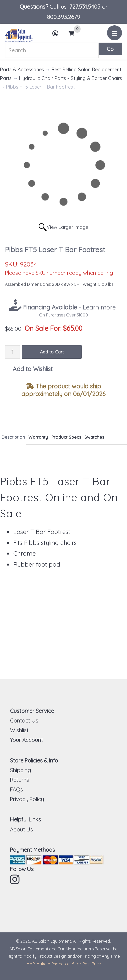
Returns (19, 780)
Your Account (26, 740)
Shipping (20, 770)
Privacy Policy (27, 799)
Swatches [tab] (94, 437)
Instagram (15, 879)
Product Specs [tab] (66, 437)
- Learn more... (70, 307)
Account (57, 36)
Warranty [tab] (38, 437)
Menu (115, 35)
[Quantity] (12, 352)
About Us (21, 829)
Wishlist (19, 730)
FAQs (16, 789)
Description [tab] (13, 437)
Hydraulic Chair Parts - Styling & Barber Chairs (70, 78)
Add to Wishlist (33, 369)
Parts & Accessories (22, 70)
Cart (74, 33)
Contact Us (24, 721)
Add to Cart (52, 352)
